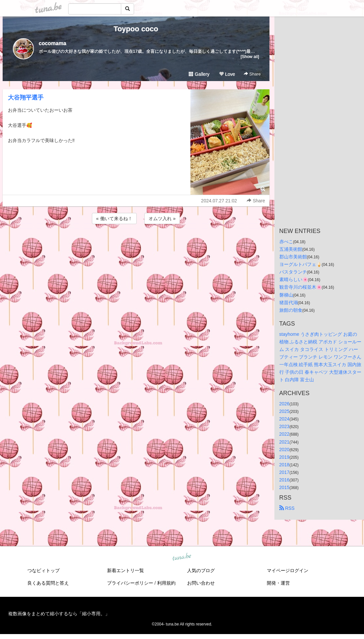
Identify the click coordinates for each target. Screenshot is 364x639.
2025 (284, 411)
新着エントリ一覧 (126, 570)
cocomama (53, 43)
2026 (284, 404)
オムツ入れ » (162, 218)
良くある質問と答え (48, 583)
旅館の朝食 (291, 310)
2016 (284, 480)
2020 (284, 450)
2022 (284, 434)
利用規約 (166, 583)
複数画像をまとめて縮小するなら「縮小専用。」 (59, 614)
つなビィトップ (43, 570)
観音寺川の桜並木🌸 (301, 287)
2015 (284, 487)
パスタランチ (293, 272)
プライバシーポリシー (130, 583)
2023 (284, 426)
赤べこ (286, 242)
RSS (287, 508)
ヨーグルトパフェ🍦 (301, 264)
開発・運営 (278, 583)
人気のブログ (201, 570)
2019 (284, 457)
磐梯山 (286, 295)
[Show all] (250, 57)
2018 (284, 465)
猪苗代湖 (289, 303)
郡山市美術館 (293, 257)
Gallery (199, 74)
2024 (284, 419)
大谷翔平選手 (26, 98)
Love (227, 74)
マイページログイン (288, 570)
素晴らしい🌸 (294, 279)
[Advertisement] (136, 243)
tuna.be (182, 557)
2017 (284, 472)
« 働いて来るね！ (114, 218)
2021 (284, 442)
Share (252, 74)
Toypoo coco (136, 29)
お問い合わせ (201, 583)
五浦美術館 (291, 249)
